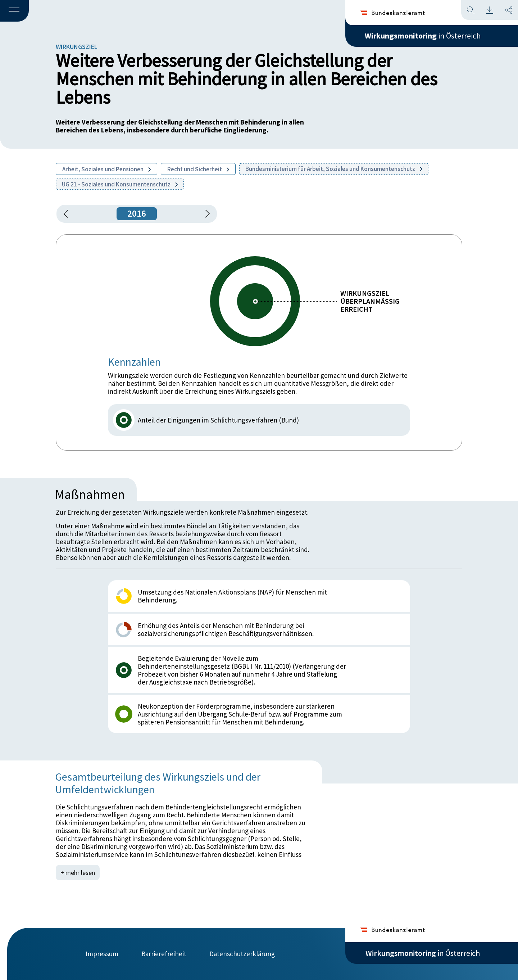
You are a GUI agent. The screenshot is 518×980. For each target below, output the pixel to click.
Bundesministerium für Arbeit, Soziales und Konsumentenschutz (334, 169)
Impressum (102, 954)
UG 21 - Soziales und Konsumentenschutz (120, 184)
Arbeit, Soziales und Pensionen (106, 169)
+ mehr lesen (78, 873)
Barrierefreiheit (164, 954)
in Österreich (423, 36)
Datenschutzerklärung (242, 954)
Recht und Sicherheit (198, 169)
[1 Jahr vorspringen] (205, 214)
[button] (14, 11)
